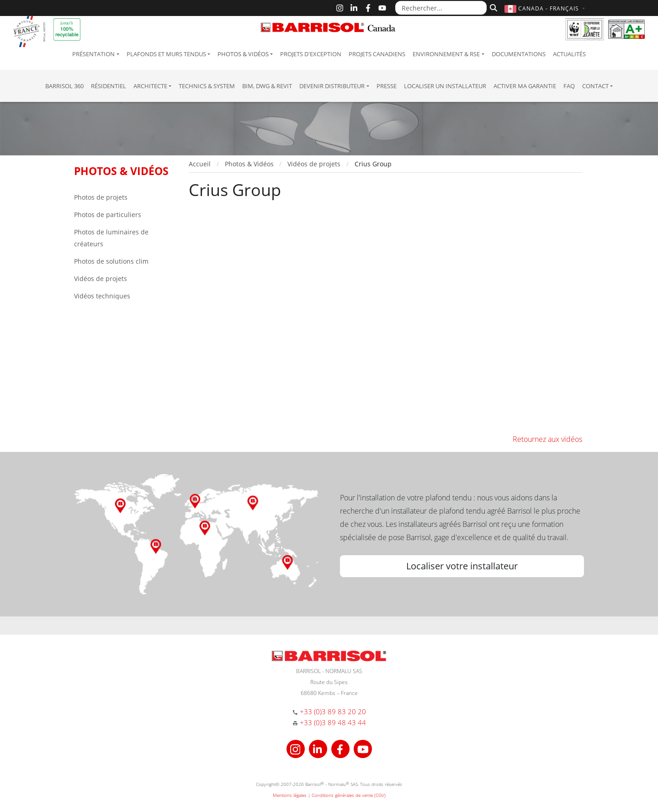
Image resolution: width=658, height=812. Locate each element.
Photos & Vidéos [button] (243, 54)
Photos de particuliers (108, 215)
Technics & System (207, 86)
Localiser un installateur (445, 86)
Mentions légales (290, 795)
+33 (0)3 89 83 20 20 (333, 711)
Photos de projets (101, 197)
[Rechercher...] (441, 8)
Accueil (200, 164)
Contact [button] (595, 86)
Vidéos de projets (101, 279)
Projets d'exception (311, 54)
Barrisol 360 (64, 86)
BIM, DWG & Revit (267, 86)
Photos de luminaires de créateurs (111, 238)
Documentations (519, 54)
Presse (387, 86)
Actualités (569, 54)
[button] (546, 8)
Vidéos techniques (102, 296)
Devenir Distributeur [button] (332, 86)
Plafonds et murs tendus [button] (166, 54)
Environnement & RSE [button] (446, 54)
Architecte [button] (150, 86)
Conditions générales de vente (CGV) (349, 795)
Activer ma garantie (525, 86)
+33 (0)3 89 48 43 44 (333, 722)
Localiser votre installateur (462, 566)
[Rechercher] (492, 7)
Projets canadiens (377, 54)
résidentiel (109, 86)
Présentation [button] (93, 54)
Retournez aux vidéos (547, 439)
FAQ (569, 86)
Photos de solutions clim (111, 261)
